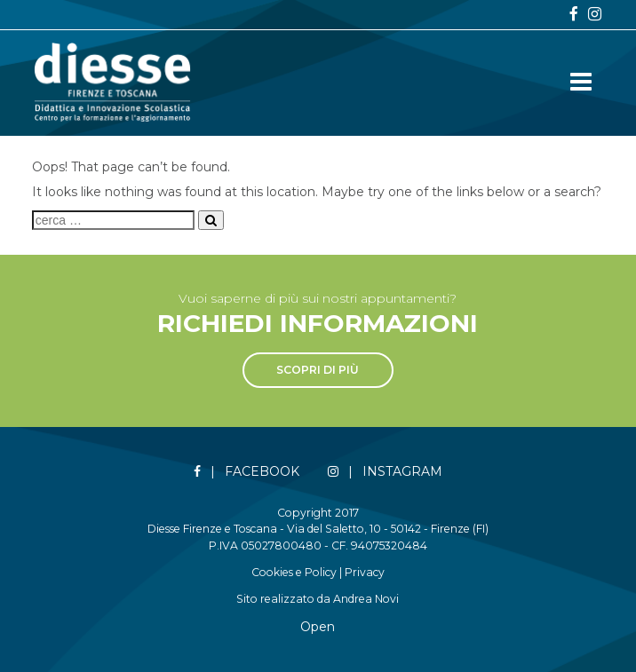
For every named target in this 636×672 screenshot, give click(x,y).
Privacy (365, 572)
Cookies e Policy (294, 572)
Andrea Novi (366, 599)
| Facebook (246, 472)
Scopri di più (318, 370)
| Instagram (385, 472)
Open (318, 627)
